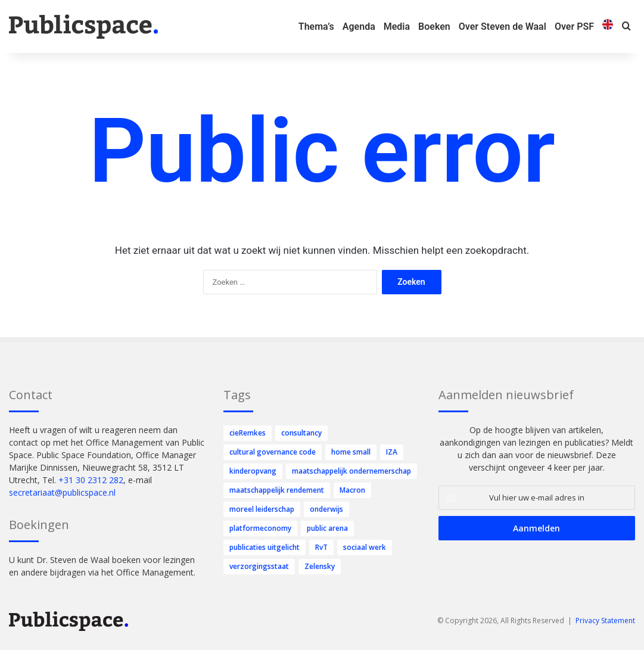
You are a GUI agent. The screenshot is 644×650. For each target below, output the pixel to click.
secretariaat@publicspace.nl (62, 492)
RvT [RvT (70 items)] (321, 547)
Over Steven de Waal (503, 27)
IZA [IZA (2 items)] (392, 452)
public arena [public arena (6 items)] (327, 528)
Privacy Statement (605, 621)
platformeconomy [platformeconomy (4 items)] (260, 528)
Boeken (434, 27)
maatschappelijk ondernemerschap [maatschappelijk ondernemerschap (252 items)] (351, 471)
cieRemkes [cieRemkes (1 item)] (248, 433)
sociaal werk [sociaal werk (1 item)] (365, 547)
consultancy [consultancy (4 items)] (301, 433)
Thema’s (316, 27)
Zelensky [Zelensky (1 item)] (320, 566)
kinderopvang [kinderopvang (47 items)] (253, 471)
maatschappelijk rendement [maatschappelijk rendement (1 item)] (277, 490)
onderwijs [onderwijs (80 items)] (326, 509)
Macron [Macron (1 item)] (352, 490)
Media (397, 27)
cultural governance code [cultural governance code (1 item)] (273, 452)
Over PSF (574, 27)
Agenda (359, 27)
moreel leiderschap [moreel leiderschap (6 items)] (262, 509)
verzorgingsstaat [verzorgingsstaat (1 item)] (259, 566)
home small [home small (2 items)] (351, 452)
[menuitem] (608, 27)
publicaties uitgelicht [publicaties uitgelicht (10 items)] (265, 547)
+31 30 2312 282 (91, 480)
